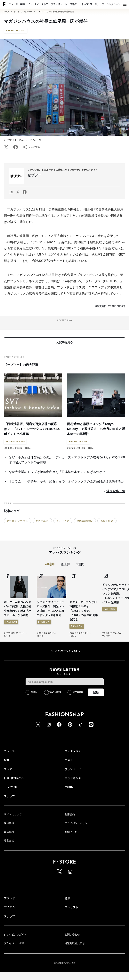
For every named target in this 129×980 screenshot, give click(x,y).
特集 (23, 4)
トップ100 (87, 4)
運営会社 (9, 840)
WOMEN (55, 692)
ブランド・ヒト (59, 4)
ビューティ (33, 4)
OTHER (78, 692)
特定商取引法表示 (75, 943)
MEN (34, 692)
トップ (6, 12)
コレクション (113, 4)
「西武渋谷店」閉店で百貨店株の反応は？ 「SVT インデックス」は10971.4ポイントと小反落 (32, 429)
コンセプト (71, 907)
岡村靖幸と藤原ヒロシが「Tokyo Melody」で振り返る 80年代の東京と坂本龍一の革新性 (96, 429)
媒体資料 (9, 832)
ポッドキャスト (74, 778)
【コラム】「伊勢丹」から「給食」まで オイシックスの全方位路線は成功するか (66, 481)
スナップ (99, 4)
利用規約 (70, 814)
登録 (96, 692)
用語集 (69, 787)
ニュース (13, 4)
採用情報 (9, 823)
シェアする (31, 147)
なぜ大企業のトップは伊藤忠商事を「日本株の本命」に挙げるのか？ (57, 472)
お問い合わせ (72, 832)
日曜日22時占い (14, 778)
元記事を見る (65, 342)
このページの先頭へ (65, 651)
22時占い (74, 4)
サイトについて (13, 814)
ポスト (17, 12)
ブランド (9, 898)
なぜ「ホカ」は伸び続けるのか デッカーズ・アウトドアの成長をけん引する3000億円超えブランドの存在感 (67, 460)
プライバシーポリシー (77, 823)
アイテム (9, 907)
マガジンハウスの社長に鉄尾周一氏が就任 (55, 12)
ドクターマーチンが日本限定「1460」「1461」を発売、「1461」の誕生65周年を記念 (84, 611)
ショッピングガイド (15, 935)
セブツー (28, 12)
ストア (45, 4)
